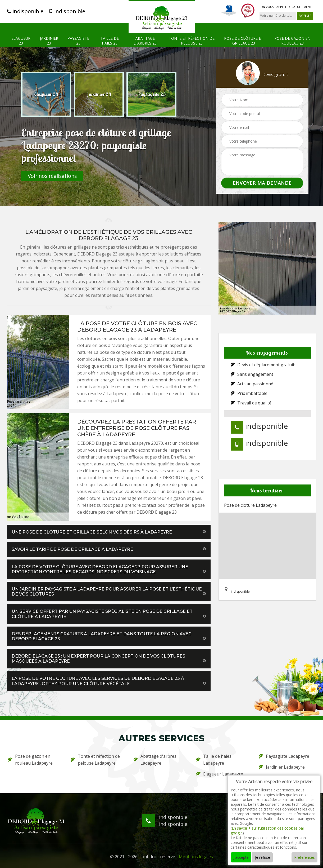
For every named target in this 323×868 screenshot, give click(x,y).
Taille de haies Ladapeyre (214, 760)
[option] (46, 94)
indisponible (25, 11)
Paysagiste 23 (78, 41)
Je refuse (263, 857)
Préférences (304, 857)
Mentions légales (196, 857)
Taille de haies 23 (110, 41)
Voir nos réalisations (52, 176)
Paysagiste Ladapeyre (284, 756)
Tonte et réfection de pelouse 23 (192, 41)
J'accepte (241, 857)
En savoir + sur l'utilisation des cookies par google (267, 830)
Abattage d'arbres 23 (145, 41)
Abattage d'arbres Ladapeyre (155, 760)
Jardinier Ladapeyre (282, 767)
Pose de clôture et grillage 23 (244, 41)
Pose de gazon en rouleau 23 (292, 41)
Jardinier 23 (49, 41)
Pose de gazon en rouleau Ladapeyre (30, 760)
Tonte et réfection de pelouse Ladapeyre (95, 760)
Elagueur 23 (21, 41)
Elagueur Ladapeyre (220, 774)
